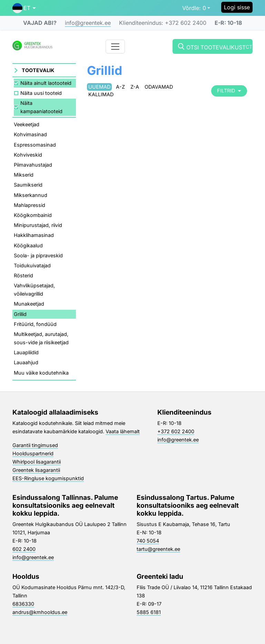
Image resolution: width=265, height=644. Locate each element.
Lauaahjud (26, 362)
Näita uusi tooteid (41, 93)
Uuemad (99, 87)
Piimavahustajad (33, 165)
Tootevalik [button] (38, 70)
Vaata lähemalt (123, 431)
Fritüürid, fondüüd (35, 324)
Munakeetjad (29, 304)
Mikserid (24, 175)
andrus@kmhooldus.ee (40, 612)
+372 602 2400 (176, 431)
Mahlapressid (30, 205)
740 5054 (148, 541)
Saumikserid (28, 185)
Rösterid (23, 275)
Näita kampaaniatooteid (41, 107)
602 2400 (24, 549)
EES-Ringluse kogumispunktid (48, 478)
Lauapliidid (26, 352)
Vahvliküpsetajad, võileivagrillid (34, 290)
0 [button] (194, 8)
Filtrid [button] (229, 91)
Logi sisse (237, 7)
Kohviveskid (28, 155)
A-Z (120, 87)
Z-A (135, 87)
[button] (24, 8)
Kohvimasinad (30, 134)
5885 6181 (149, 612)
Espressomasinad (35, 145)
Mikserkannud (31, 195)
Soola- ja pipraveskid (38, 255)
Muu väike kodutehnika (41, 373)
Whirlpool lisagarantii (37, 462)
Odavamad (159, 87)
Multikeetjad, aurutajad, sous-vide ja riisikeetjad (41, 338)
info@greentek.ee (88, 23)
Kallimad (101, 94)
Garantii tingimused (35, 445)
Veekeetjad (27, 124)
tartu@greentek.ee (158, 549)
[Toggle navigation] (115, 47)
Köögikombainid (33, 215)
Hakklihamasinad (34, 235)
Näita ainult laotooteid (46, 83)
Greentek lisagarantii (36, 470)
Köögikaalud (28, 245)
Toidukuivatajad (32, 265)
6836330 (23, 604)
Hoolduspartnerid (33, 453)
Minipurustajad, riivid (38, 225)
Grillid (20, 314)
